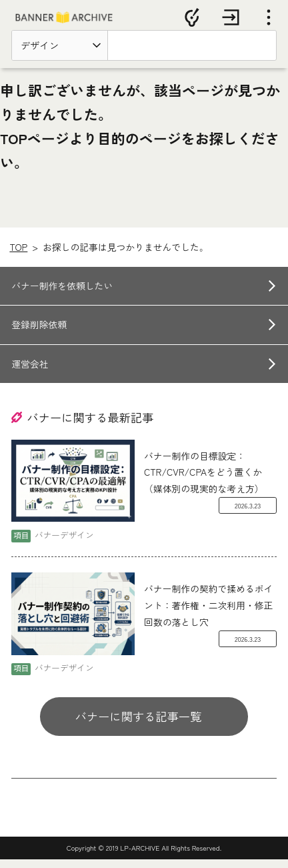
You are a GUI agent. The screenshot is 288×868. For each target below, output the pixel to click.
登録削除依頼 (39, 333)
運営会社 (30, 372)
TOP (18, 255)
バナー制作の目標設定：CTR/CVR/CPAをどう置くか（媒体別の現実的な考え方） (204, 480)
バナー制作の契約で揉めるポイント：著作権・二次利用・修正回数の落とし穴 (208, 614)
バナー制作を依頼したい (62, 294)
